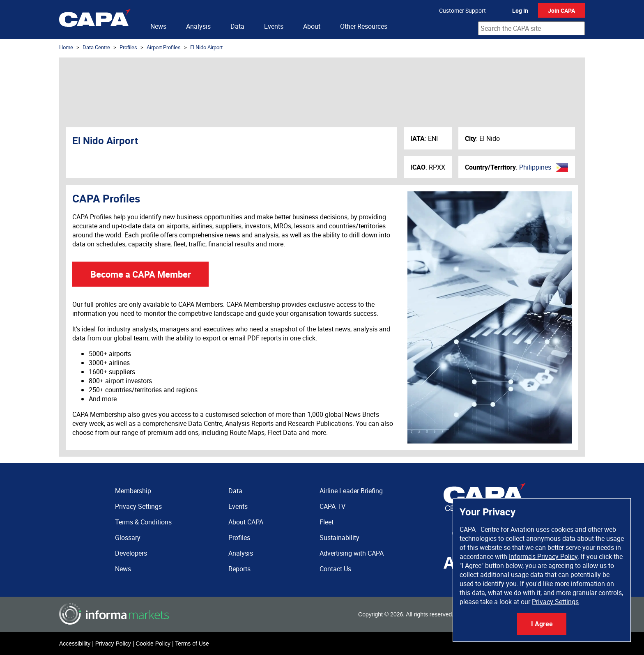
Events (274, 26)
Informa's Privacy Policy (543, 556)
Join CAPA (561, 10)
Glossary (128, 538)
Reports (239, 569)
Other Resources (364, 26)
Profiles (128, 47)
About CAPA (246, 522)
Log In (520, 10)
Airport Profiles (164, 47)
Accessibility (75, 644)
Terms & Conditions (143, 522)
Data (237, 26)
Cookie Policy (153, 644)
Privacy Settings (555, 602)
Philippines (535, 167)
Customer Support (462, 10)
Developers (131, 553)
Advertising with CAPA (352, 553)
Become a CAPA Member (141, 274)
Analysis (198, 26)
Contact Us (335, 569)
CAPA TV (332, 506)
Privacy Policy (113, 644)
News (158, 26)
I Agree (542, 624)
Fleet (327, 522)
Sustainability (339, 538)
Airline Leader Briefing (351, 491)
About (312, 26)
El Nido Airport (206, 47)
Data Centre (96, 47)
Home (66, 47)
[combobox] (531, 28)
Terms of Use (192, 644)
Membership (133, 491)
